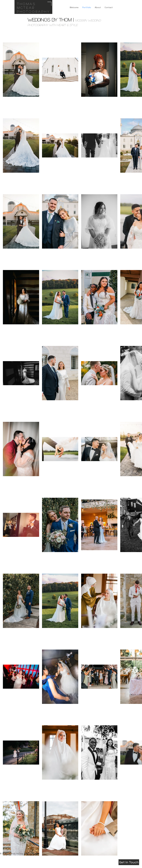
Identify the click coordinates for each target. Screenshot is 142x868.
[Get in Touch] (129, 862)
